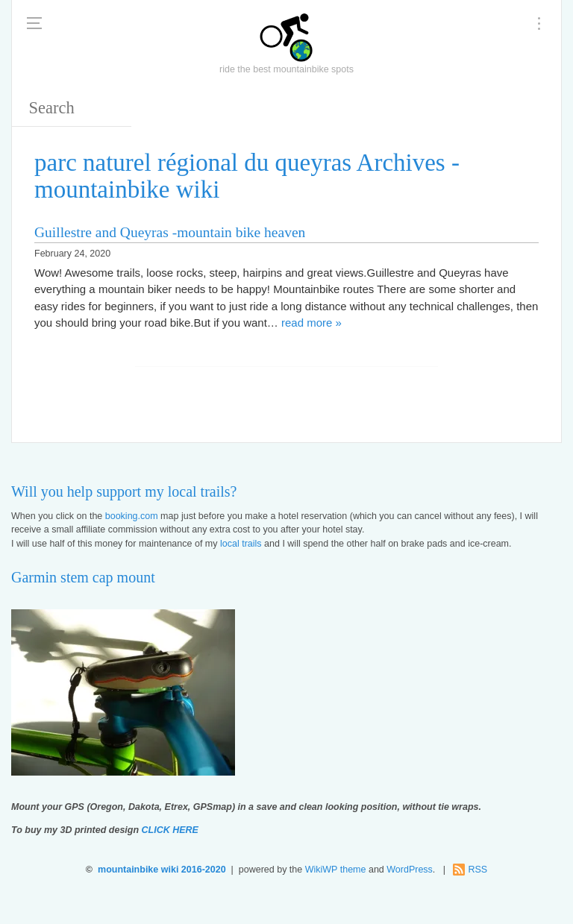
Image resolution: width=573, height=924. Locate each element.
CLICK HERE (170, 830)
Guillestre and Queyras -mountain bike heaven (170, 232)
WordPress (410, 870)
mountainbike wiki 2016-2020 (162, 870)
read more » (311, 323)
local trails (241, 544)
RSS (477, 870)
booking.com (132, 516)
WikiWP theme (336, 870)
